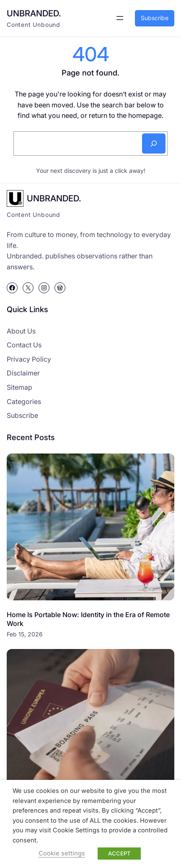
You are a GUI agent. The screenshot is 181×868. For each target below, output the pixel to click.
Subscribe (155, 18)
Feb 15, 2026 (25, 634)
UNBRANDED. (34, 13)
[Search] (154, 143)
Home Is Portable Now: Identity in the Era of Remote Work (88, 619)
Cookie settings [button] (62, 853)
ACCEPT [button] (119, 853)
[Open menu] (120, 18)
